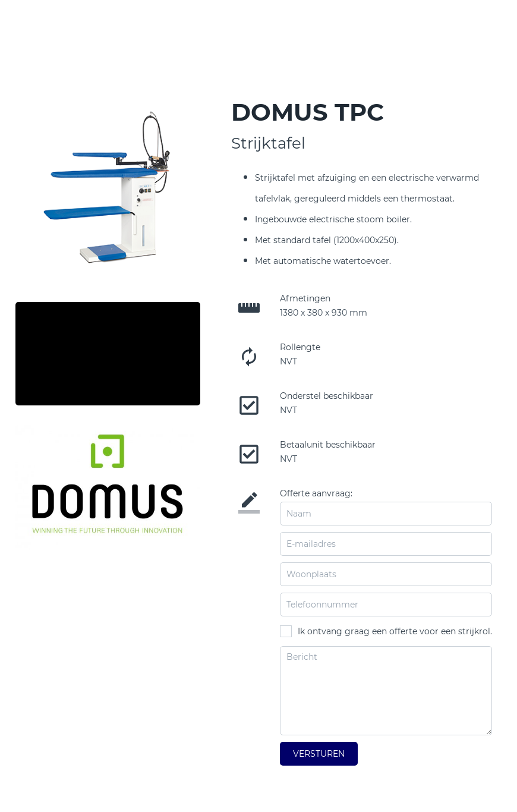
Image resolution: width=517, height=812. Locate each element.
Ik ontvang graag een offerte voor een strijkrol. (395, 631)
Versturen (319, 754)
